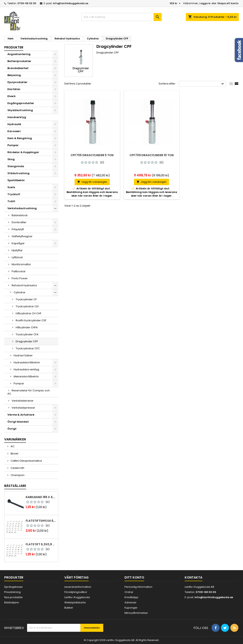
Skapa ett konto (228, 3)
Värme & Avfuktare (21, 415)
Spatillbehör (16, 180)
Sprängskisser (14, 587)
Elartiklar (14, 89)
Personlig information (138, 587)
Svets (11, 187)
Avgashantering (19, 54)
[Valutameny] (176, 3)
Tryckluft (14, 194)
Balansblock (20, 215)
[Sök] (121, 17)
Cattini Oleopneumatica (26, 461)
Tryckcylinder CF (26, 299)
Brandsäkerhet (18, 68)
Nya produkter (14, 597)
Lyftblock (17, 257)
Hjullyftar (17, 250)
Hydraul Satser (23, 355)
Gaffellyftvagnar (22, 236)
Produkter (14, 47)
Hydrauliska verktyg (26, 369)
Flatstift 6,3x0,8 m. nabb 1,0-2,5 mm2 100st (41, 544)
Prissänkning (12, 592)
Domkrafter (19, 222)
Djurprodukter (17, 82)
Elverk (12, 96)
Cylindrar (20, 292)
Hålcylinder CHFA (27, 327)
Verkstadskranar (23, 401)
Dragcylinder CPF (27, 341)
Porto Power (20, 278)
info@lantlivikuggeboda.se (71, 3)
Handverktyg (17, 117)
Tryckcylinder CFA (27, 334)
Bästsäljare (15, 486)
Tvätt (11, 201)
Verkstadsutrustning (22, 208)
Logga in (205, 3)
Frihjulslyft (18, 229)
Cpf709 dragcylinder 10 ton (152, 155)
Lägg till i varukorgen (92, 182)
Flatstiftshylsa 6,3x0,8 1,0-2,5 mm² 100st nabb (41, 521)
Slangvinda (16, 166)
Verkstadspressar (23, 408)
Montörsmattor (21, 264)
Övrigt (12, 429)
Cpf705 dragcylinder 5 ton (92, 155)
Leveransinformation (78, 587)
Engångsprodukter (21, 103)
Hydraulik (14, 124)
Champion (17, 475)
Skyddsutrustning (20, 110)
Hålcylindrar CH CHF (28, 313)
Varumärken (15, 439)
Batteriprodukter (19, 61)
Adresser (131, 602)
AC (12, 446)
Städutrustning (18, 173)
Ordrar (129, 592)
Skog (11, 159)
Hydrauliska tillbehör (27, 362)
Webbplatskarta (75, 602)
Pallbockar (19, 271)
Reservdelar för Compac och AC (29, 392)
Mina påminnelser (136, 613)
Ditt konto (134, 577)
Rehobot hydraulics (24, 285)
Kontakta (193, 577)
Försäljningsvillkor (76, 592)
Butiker (69, 608)
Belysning (14, 75)
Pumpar (13, 145)
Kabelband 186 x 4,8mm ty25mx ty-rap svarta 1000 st (41, 497)
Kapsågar (18, 243)
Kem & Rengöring (20, 138)
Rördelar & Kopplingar (23, 152)
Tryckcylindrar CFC (28, 348)
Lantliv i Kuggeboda (77, 597)
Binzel (14, 454)
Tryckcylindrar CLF (27, 306)
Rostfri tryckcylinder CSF (31, 320)
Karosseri (14, 131)
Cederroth (17, 468)
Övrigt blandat (18, 422)
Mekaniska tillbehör (26, 376)
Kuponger (131, 608)
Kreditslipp (131, 597)
